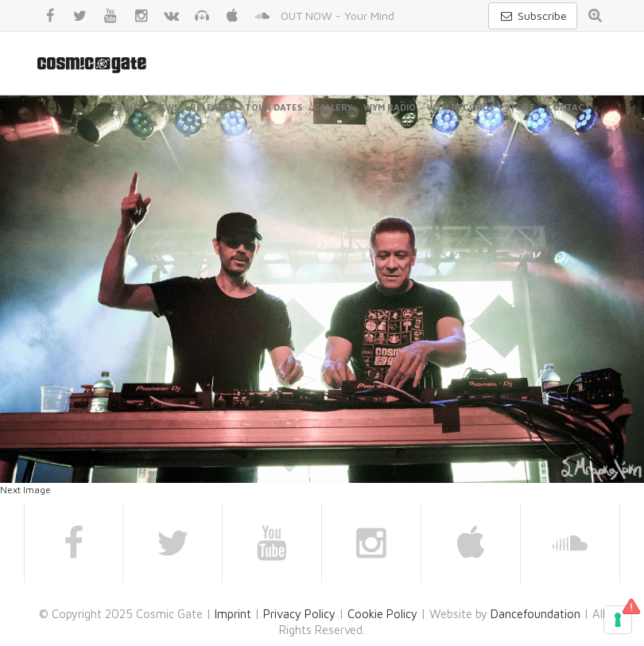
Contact (568, 107)
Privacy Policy (299, 614)
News (166, 107)
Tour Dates (274, 107)
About (126, 107)
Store (520, 107)
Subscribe (533, 16)
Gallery (333, 107)
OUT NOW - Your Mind (338, 16)
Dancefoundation (535, 614)
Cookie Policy (382, 614)
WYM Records (460, 107)
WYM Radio (390, 107)
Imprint (233, 614)
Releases (212, 107)
